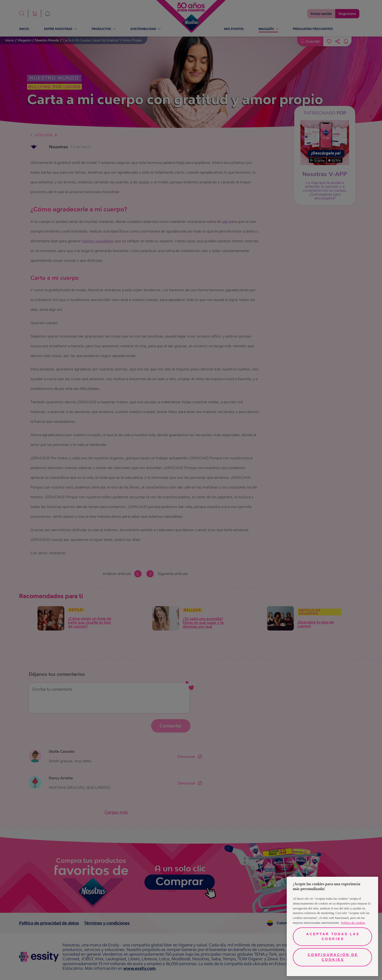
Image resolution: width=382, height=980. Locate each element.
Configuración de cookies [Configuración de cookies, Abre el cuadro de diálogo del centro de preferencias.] (333, 957)
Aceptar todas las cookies (333, 936)
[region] (332, 926)
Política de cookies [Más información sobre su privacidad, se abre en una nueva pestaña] (353, 923)
